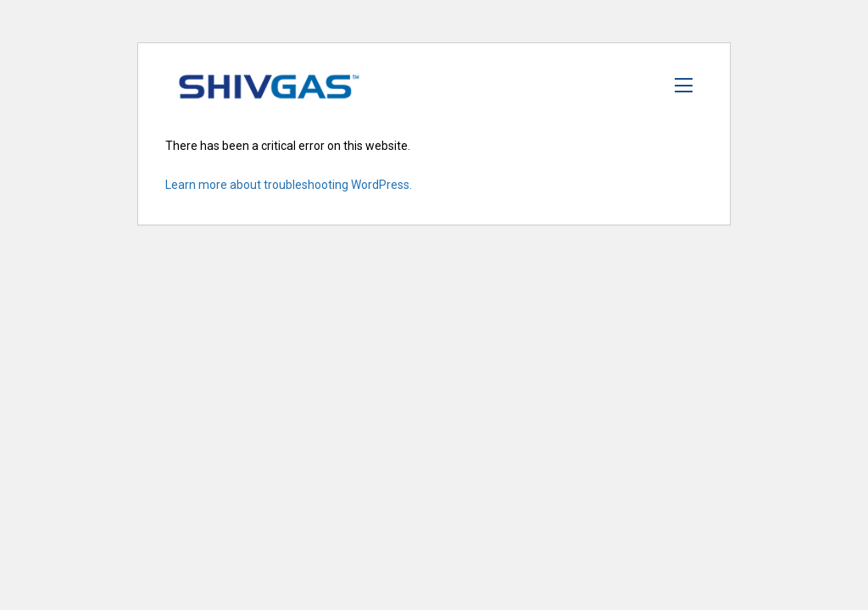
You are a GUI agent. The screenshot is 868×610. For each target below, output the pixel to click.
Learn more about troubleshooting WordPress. (289, 185)
